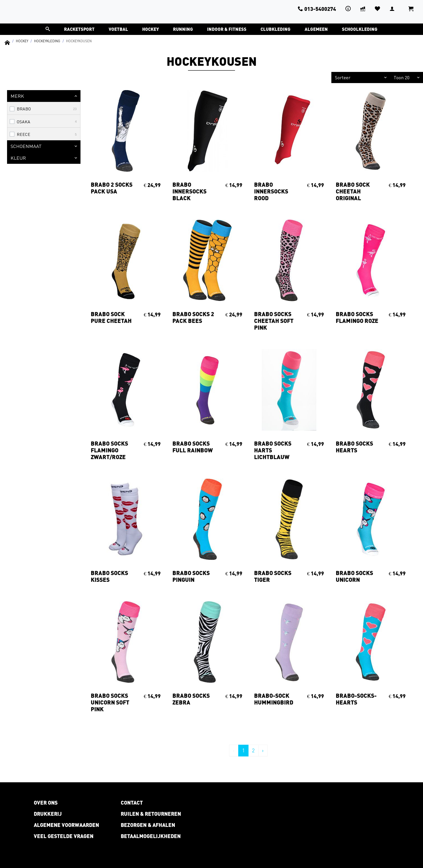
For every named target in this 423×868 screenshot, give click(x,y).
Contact (132, 803)
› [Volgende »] (263, 750)
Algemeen (316, 29)
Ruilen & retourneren (151, 814)
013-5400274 (317, 9)
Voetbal (118, 29)
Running (183, 29)
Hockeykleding (47, 41)
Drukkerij (48, 814)
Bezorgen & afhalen (148, 825)
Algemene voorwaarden (66, 825)
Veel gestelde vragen (64, 836)
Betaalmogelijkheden (151, 836)
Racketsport (79, 29)
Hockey (151, 29)
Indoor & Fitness (227, 29)
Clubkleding (276, 29)
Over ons (46, 803)
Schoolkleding (360, 29)
